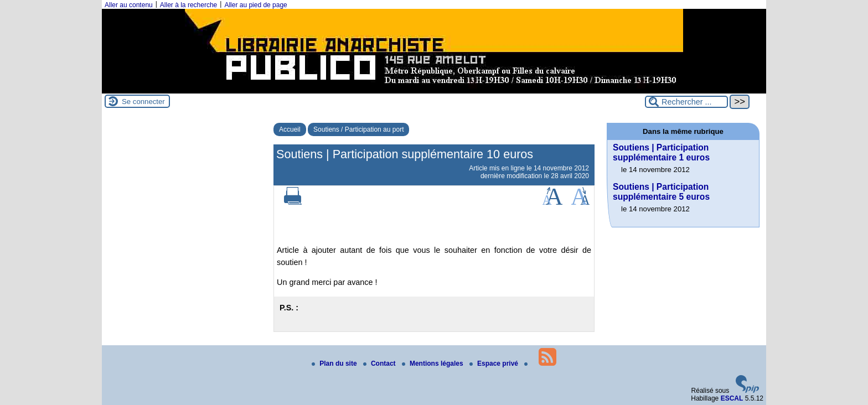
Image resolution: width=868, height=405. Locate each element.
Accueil (290, 129)
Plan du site (335, 364)
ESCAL (732, 398)
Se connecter (143, 102)
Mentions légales (433, 364)
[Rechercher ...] (686, 102)
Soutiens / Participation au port (358, 129)
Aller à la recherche (188, 5)
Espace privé (495, 364)
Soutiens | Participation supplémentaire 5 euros (661, 192)
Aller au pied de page (255, 5)
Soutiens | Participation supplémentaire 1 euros (661, 152)
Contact (380, 364)
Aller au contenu (129, 5)
